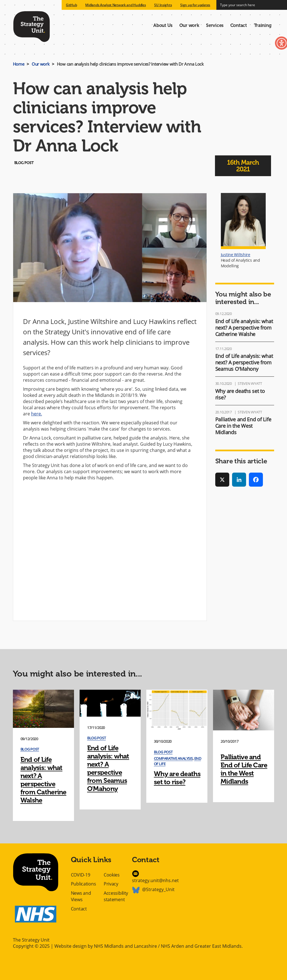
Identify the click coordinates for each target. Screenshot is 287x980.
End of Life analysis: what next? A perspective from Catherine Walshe (244, 328)
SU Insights (163, 5)
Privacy (111, 884)
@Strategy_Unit (158, 889)
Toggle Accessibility (272, 44)
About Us (163, 25)
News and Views (81, 896)
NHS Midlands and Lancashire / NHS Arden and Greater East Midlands (168, 946)
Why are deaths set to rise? (240, 394)
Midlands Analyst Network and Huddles (115, 5)
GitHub (71, 5)
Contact (239, 25)
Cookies (112, 875)
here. (37, 414)
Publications (84, 884)
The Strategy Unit (32, 26)
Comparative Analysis (173, 758)
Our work (189, 25)
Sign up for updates (195, 5)
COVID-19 (81, 875)
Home (19, 64)
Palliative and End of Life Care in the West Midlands (243, 426)
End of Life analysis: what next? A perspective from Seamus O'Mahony (244, 362)
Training (263, 25)
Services (215, 25)
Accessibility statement (116, 896)
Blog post (30, 749)
